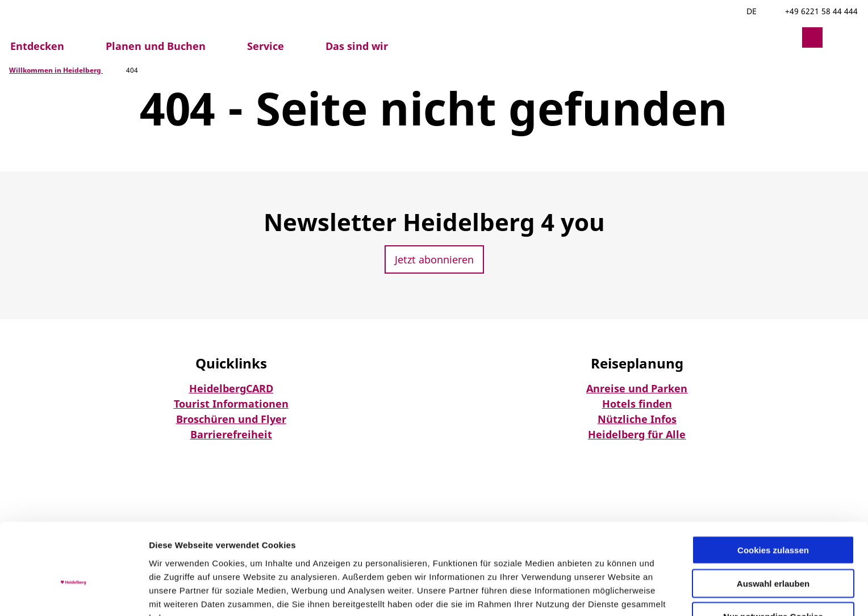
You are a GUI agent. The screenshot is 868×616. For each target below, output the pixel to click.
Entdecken (37, 46)
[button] (785, 37)
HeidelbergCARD (231, 388)
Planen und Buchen (156, 46)
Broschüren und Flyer (231, 419)
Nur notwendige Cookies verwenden (773, 561)
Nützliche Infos (637, 419)
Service (266, 46)
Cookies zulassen (773, 489)
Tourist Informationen (231, 404)
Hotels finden (637, 404)
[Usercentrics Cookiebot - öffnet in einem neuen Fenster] (74, 594)
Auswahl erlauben (773, 523)
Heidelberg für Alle (637, 434)
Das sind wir (357, 46)
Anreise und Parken (637, 388)
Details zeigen (604, 594)
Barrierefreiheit (231, 434)
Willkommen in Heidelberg (56, 70)
